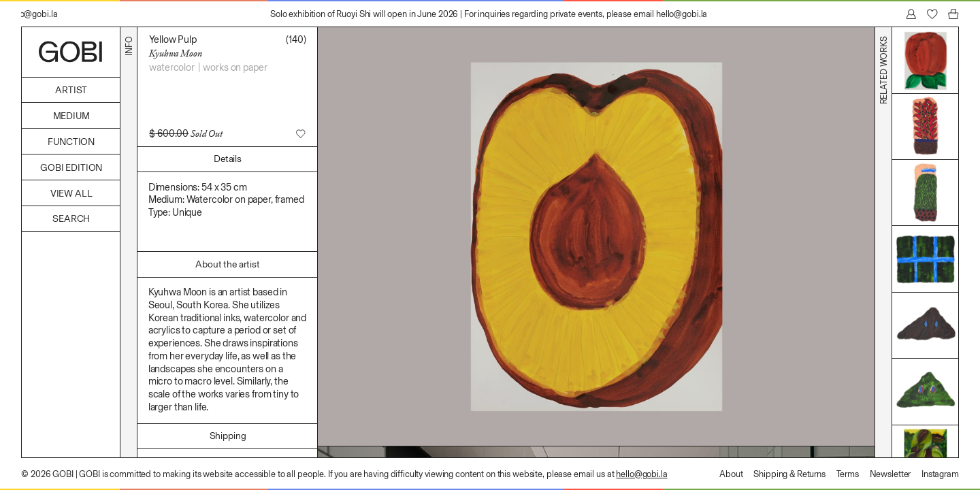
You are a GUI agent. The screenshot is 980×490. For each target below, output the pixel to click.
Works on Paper (235, 67)
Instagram (940, 474)
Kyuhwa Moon (175, 53)
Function (71, 142)
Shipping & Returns (789, 474)
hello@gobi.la (641, 474)
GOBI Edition (71, 168)
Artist (71, 90)
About (731, 474)
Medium (71, 116)
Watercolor (172, 67)
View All (71, 194)
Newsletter (891, 474)
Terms (848, 474)
